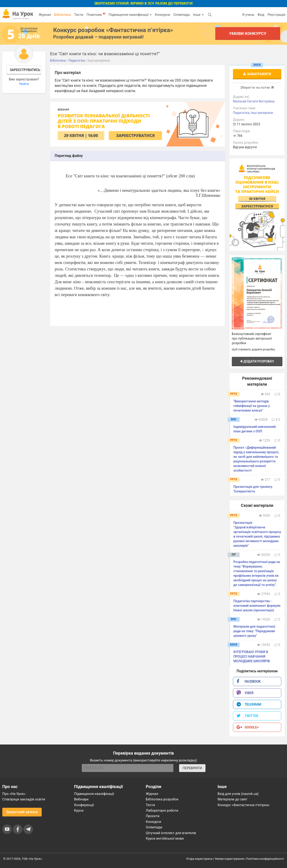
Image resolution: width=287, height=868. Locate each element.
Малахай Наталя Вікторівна (254, 101)
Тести (79, 15)
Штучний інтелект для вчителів (171, 833)
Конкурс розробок (113, 30)
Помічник (96, 14)
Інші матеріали (262, 113)
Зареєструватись (25, 70)
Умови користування (229, 859)
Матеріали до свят (232, 799)
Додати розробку (257, 361)
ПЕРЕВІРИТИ (192, 768)
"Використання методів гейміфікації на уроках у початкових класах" (252, 406)
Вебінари (81, 799)
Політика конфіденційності (265, 859)
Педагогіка (241, 113)
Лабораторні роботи (162, 810)
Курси (79, 810)
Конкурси (163, 15)
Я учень (248, 15)
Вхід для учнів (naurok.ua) (238, 794)
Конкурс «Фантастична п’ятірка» (244, 805)
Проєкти (153, 816)
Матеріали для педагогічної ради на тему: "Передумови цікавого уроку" (254, 631)
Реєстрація (276, 15)
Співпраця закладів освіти (24, 799)
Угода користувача (199, 859)
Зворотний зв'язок (22, 812)
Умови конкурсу (248, 33)
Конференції (84, 805)
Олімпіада (182, 15)
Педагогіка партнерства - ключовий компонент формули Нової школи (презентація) (257, 606)
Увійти (24, 84)
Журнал (45, 15)
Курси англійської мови (165, 838)
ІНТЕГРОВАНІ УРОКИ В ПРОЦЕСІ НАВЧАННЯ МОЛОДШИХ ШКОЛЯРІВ (252, 656)
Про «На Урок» (14, 794)
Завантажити (257, 74)
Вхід (261, 15)
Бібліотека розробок (162, 799)
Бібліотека (63, 15)
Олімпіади (154, 827)
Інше (198, 15)
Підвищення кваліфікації (130, 15)
